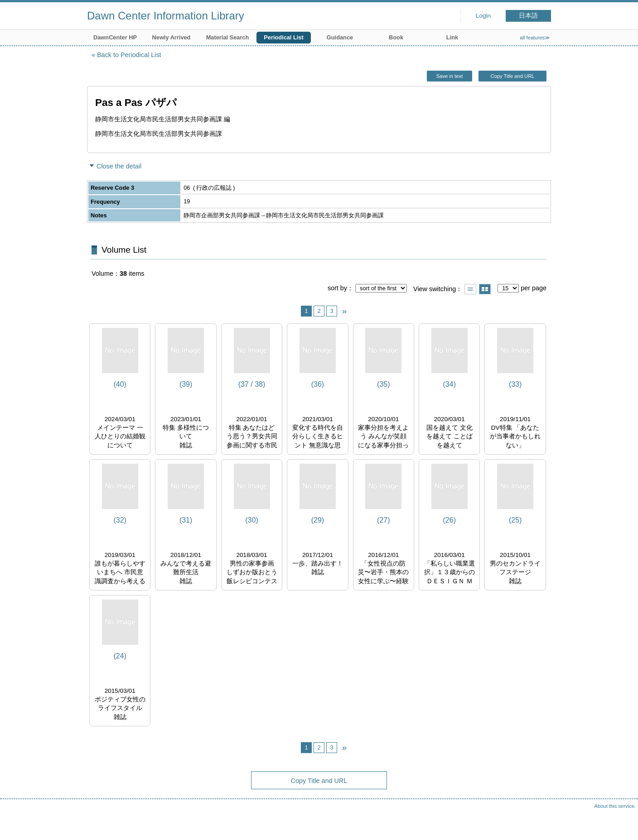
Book (396, 37)
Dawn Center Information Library (166, 16)
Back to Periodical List (129, 55)
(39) (186, 384)
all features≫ (535, 38)
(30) (251, 520)
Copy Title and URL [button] (512, 76)
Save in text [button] (449, 76)
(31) (186, 520)
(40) (120, 384)
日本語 (528, 16)
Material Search (228, 37)
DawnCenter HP (115, 37)
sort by (337, 288)
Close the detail (119, 166)
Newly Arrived (172, 37)
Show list (470, 289)
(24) (120, 656)
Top (622, 824)
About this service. (615, 806)
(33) (515, 384)
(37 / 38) (252, 384)
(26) (449, 520)
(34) (449, 384)
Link (452, 37)
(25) (515, 520)
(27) (383, 520)
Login (483, 16)
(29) (318, 520)
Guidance (340, 37)
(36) (318, 384)
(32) (120, 520)
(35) (383, 384)
